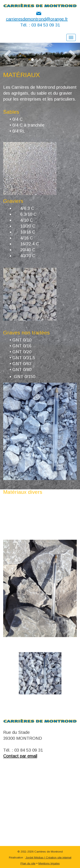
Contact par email (20, 756)
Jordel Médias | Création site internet (48, 858)
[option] (40, 673)
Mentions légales (49, 863)
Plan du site (28, 863)
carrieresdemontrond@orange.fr (37, 19)
